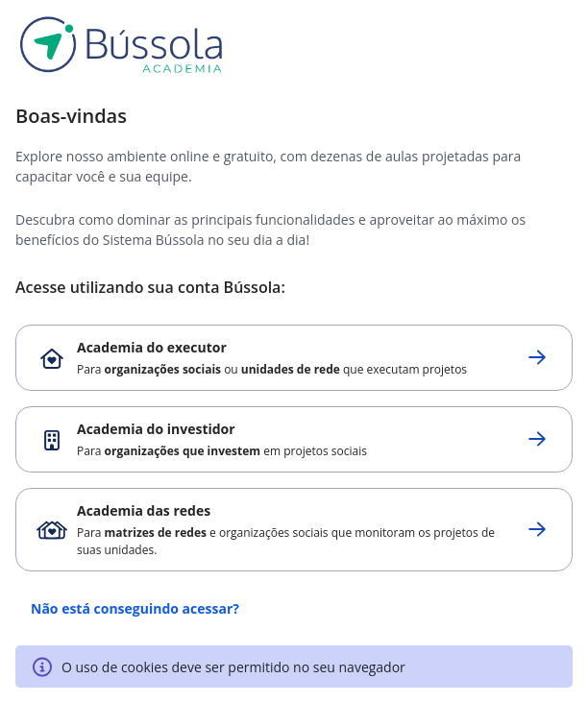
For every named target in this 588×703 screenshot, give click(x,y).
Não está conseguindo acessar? (135, 608)
